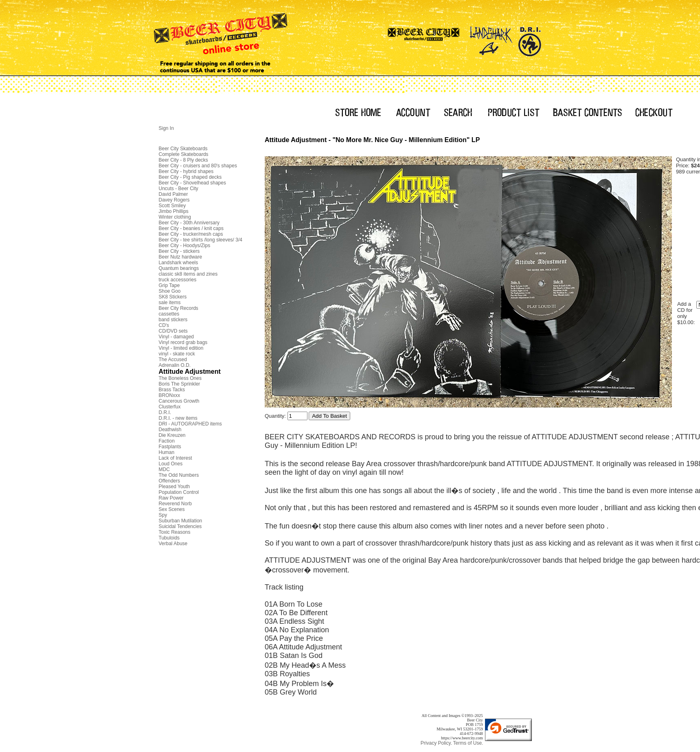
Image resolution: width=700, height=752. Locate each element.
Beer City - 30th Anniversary (189, 223)
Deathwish (170, 430)
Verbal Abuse (173, 544)
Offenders (169, 481)
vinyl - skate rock (177, 354)
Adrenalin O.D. (175, 365)
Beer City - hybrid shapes (186, 171)
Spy (163, 515)
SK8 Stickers (173, 297)
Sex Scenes (172, 509)
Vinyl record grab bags (183, 342)
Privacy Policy (436, 743)
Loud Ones (171, 464)
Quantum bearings (179, 268)
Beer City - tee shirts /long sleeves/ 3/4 (201, 240)
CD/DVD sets (173, 331)
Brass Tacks (172, 390)
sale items (170, 303)
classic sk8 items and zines (188, 274)
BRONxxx (170, 395)
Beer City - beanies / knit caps (191, 228)
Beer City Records (179, 308)
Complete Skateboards (184, 154)
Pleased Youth (174, 487)
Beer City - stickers (179, 251)
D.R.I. (165, 412)
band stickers (173, 320)
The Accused (173, 360)
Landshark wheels (179, 263)
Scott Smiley (172, 206)
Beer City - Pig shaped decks (190, 177)
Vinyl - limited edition (181, 348)
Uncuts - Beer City (179, 189)
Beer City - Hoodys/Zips (185, 246)
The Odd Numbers (179, 475)
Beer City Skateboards (183, 149)
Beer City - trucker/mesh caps (191, 234)
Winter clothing (175, 217)
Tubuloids (169, 538)
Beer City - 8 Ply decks (183, 160)
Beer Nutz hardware (181, 257)
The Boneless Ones (180, 378)
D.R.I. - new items (178, 418)
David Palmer (173, 194)
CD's (164, 325)
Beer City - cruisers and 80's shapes (198, 166)
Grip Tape (169, 285)
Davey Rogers (174, 200)
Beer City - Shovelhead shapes (192, 183)
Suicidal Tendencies (180, 526)
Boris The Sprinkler (180, 384)
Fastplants (170, 447)
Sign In (166, 128)
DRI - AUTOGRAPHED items (190, 424)
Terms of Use (467, 743)
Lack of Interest (176, 458)
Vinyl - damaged (177, 337)
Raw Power (171, 498)
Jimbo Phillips (174, 211)
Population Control (179, 492)
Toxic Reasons (175, 532)
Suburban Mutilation (181, 521)
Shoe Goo (170, 291)
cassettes (169, 314)
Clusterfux (170, 407)
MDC (164, 469)
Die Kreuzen (172, 435)
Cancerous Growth (179, 401)
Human (167, 452)
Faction (167, 441)
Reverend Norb (175, 504)
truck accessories (178, 280)
